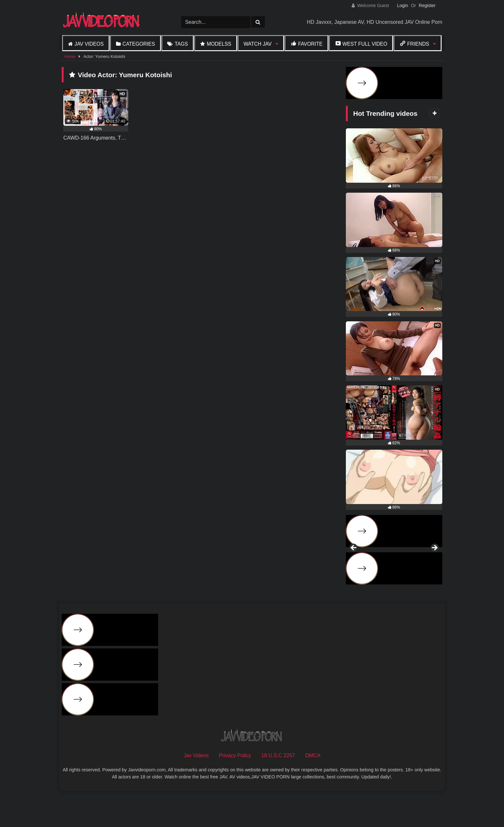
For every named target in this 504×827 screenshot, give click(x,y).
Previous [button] (354, 565)
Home (70, 56)
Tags (181, 44)
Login (402, 5)
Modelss (219, 44)
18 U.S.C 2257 (278, 790)
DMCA (313, 790)
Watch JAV (258, 44)
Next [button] (434, 565)
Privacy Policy (235, 790)
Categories (139, 44)
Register (427, 5)
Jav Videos (89, 44)
